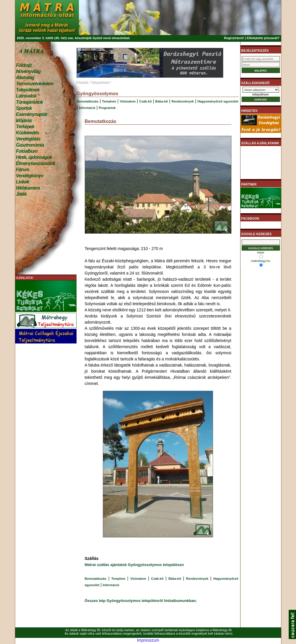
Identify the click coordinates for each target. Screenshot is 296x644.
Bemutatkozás (88, 101)
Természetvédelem (35, 84)
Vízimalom (128, 101)
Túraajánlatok (30, 102)
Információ (87, 108)
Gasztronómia (30, 145)
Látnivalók (26, 96)
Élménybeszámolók (36, 163)
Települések (28, 90)
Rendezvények (183, 101)
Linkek (23, 182)
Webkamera (28, 188)
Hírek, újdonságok (34, 157)
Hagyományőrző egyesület (218, 101)
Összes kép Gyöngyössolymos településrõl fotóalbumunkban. (141, 601)
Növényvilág (28, 71)
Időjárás (24, 120)
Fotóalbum (27, 151)
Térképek (25, 127)
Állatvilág (25, 78)
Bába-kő (161, 101)
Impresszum (148, 640)
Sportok (24, 108)
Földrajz (24, 65)
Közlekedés (28, 133)
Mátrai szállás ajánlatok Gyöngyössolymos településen (134, 565)
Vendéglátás (28, 139)
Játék (21, 194)
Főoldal (82, 83)
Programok (107, 108)
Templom (109, 101)
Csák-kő (145, 101)
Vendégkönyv (30, 176)
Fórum (23, 170)
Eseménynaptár (32, 114)
